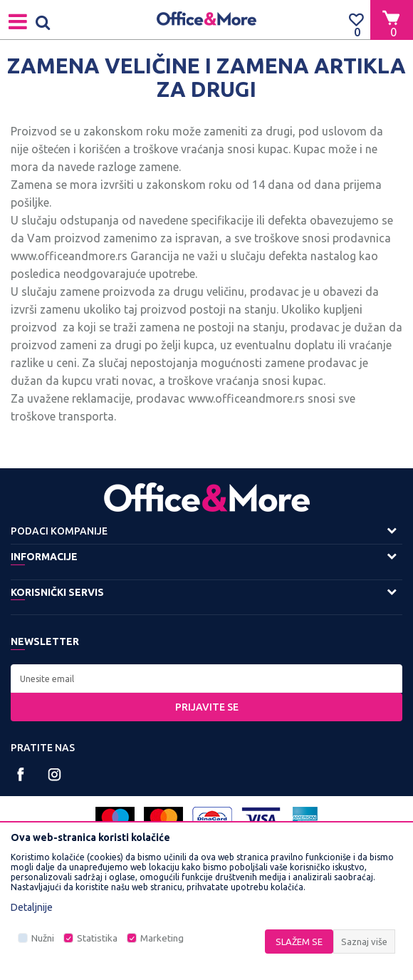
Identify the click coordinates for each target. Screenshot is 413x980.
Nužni (43, 938)
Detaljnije (32, 907)
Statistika (97, 938)
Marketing (162, 938)
